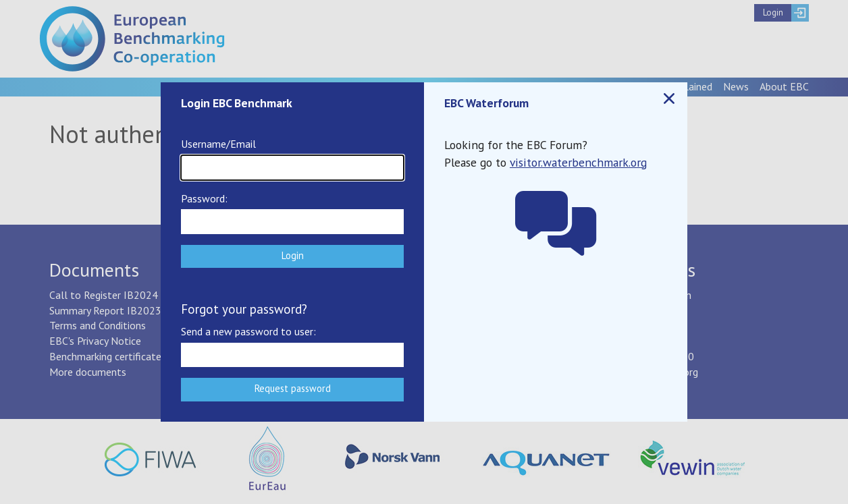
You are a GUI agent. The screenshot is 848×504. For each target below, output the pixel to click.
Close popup (668, 99)
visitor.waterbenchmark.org (578, 162)
